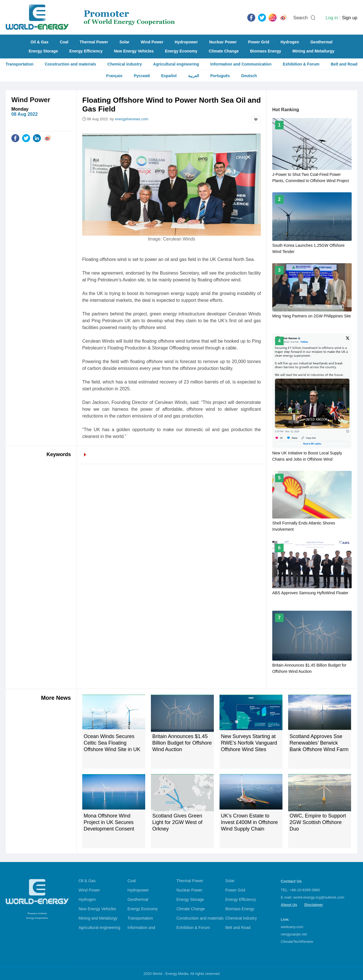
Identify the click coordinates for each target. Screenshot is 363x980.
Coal (64, 42)
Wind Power (152, 42)
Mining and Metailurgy (313, 51)
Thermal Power (94, 42)
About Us (289, 905)
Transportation (20, 64)
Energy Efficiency (86, 51)
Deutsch (249, 76)
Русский (142, 76)
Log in (332, 18)
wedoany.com (292, 927)
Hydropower (186, 42)
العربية (194, 76)
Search (300, 18)
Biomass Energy (266, 51)
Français (114, 76)
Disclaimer (314, 905)
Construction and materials (70, 64)
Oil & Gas (40, 42)
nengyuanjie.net (294, 934)
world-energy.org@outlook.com (319, 897)
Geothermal (321, 42)
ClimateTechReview (297, 942)
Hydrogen (290, 42)
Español (169, 76)
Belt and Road (344, 64)
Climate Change (224, 51)
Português (220, 76)
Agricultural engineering (176, 64)
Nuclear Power (223, 42)
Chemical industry (125, 64)
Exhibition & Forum (301, 64)
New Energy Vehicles (134, 51)
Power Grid (259, 42)
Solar (124, 42)
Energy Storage (43, 51)
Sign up (350, 18)
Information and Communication (241, 64)
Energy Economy (181, 51)
